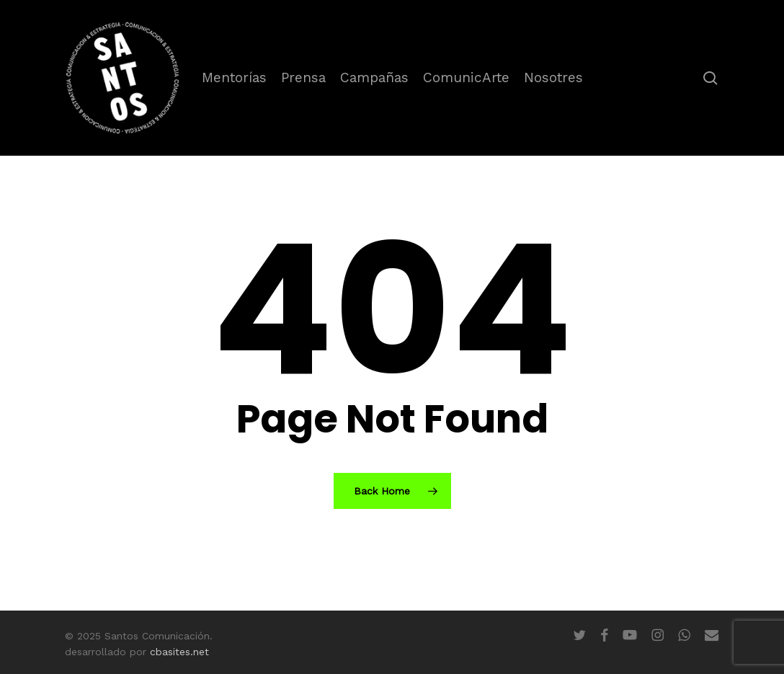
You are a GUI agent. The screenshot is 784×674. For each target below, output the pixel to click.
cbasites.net (179, 652)
